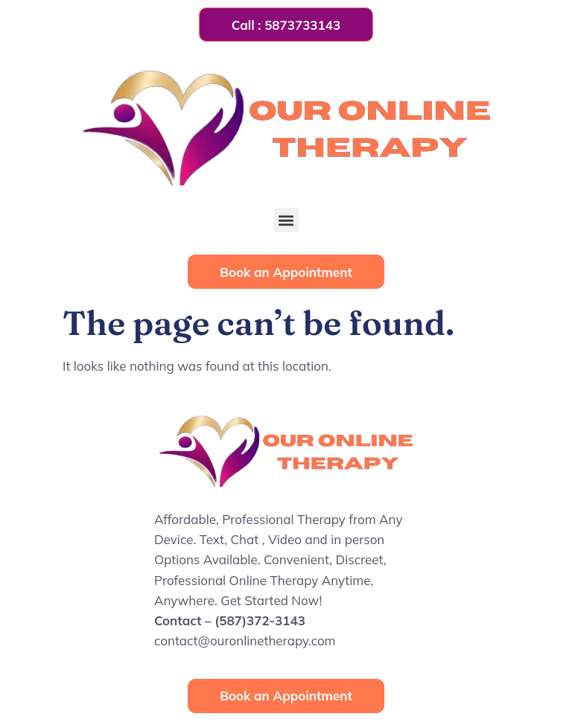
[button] (286, 220)
